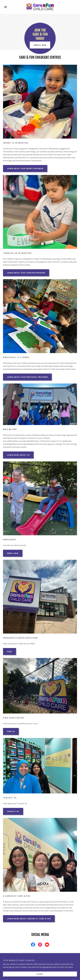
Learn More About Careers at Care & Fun (29, 919)
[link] (40, 7)
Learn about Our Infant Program (25, 168)
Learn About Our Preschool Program (27, 377)
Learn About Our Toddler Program (26, 273)
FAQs (9, 652)
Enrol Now (13, 553)
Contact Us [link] (40, 965)
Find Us (11, 731)
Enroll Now (40, 45)
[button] (9, 7)
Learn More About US (18, 455)
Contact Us (13, 811)
